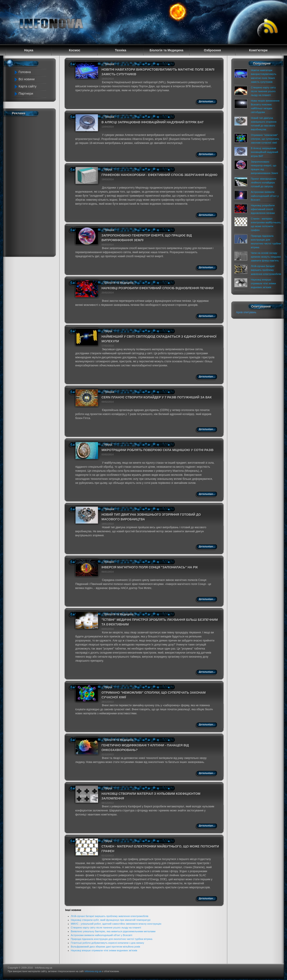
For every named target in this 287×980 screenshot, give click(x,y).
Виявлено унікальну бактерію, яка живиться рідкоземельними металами (113, 931)
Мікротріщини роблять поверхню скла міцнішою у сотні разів (158, 450)
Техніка (109, 64)
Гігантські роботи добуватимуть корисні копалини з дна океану (108, 943)
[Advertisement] (32, 186)
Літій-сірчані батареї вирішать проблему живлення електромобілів (110, 916)
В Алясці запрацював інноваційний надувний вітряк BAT (153, 122)
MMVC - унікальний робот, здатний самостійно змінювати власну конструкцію (116, 924)
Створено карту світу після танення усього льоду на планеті (106, 928)
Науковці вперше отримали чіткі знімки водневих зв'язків (104, 950)
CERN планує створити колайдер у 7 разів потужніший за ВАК (157, 397)
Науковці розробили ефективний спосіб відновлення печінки (158, 288)
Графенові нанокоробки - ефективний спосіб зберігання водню (160, 175)
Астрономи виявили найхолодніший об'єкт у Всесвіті (102, 935)
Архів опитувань (246, 312)
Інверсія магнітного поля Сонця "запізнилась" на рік (150, 567)
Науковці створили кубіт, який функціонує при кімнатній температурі (111, 920)
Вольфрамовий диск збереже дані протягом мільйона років (105, 947)
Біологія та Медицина (119, 283)
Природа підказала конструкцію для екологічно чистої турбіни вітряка (112, 939)
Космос (109, 562)
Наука (108, 169)
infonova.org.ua (93, 971)
